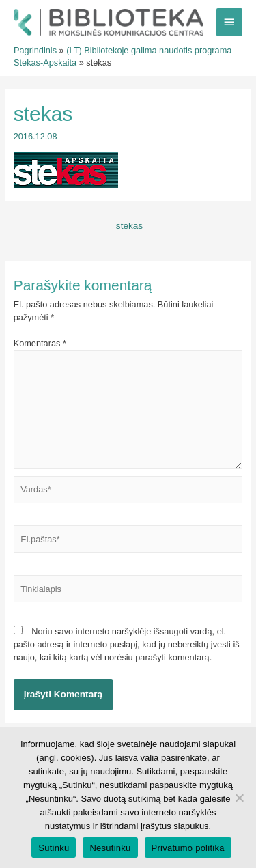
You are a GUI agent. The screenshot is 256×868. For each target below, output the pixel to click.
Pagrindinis (35, 50)
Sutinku (54, 848)
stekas (129, 226)
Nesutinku (110, 848)
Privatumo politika (188, 848)
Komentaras (40, 343)
